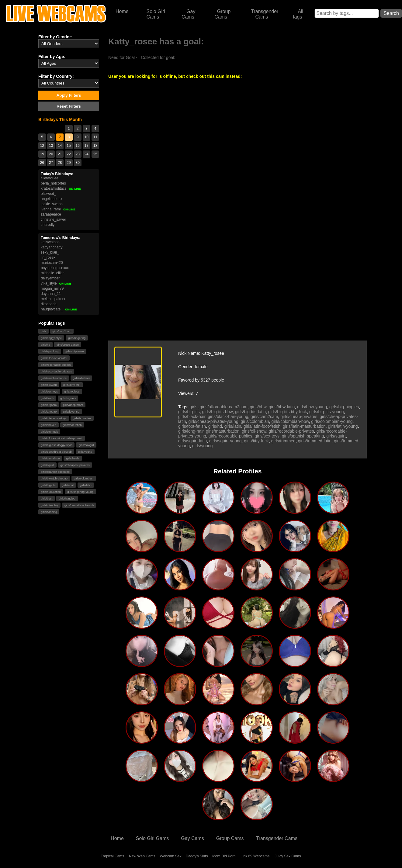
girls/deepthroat (73, 405)
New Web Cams (142, 856)
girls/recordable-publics (56, 365)
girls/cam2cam (62, 331)
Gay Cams (189, 14)
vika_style (56, 283)
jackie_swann (52, 204)
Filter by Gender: (55, 37)
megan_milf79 (52, 289)
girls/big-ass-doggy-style (56, 445)
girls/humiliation (51, 492)
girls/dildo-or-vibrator (54, 358)
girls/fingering (77, 338)
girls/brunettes (82, 418)
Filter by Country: (56, 76)
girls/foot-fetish (72, 425)
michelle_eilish (53, 273)
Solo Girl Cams (156, 14)
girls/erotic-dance (68, 345)
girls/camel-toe (50, 458)
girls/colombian (84, 478)
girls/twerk (47, 398)
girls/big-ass (68, 398)
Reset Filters (69, 106)
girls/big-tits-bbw (217, 412)
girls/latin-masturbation (304, 426)
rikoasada (49, 304)
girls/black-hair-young (228, 417)
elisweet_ (48, 194)
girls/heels (73, 458)
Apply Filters (69, 95)
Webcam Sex (171, 856)
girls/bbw (258, 407)
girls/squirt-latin (192, 441)
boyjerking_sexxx (55, 268)
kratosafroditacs (61, 188)
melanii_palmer (53, 299)
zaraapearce (51, 214)
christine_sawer (53, 220)
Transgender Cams (265, 14)
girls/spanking (50, 351)
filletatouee (50, 178)
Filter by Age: (52, 57)
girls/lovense (71, 412)
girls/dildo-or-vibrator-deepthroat (62, 438)
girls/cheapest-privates (75, 465)
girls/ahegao (49, 412)
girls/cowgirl (86, 445)
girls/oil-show (81, 378)
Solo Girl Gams (152, 838)
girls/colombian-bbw (290, 421)
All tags (298, 14)
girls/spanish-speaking (55, 472)
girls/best (47, 498)
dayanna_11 (51, 294)
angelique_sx (52, 199)
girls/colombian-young (332, 421)
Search (391, 13)
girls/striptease (75, 351)
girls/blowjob (49, 385)
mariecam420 (52, 263)
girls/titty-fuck (49, 432)
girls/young (85, 452)
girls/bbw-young (312, 407)
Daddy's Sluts (197, 856)
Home (122, 11)
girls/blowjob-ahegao (54, 478)
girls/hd (45, 345)
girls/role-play (49, 505)
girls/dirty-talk (72, 385)
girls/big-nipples (344, 407)
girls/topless (72, 391)
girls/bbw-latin (282, 407)
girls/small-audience (54, 378)
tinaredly (48, 225)
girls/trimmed (283, 441)
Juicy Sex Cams (288, 856)
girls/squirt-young (225, 441)
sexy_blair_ (50, 252)
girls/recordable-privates (56, 371)
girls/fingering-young (80, 492)
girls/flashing (49, 512)
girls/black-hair (192, 417)
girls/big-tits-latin (250, 412)
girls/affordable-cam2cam (224, 407)
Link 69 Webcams (255, 856)
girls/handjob (67, 498)
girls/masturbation (223, 431)
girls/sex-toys (49, 391)
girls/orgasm (49, 405)
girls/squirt (47, 465)
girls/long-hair (191, 431)
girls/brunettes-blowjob (79, 505)
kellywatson (50, 242)
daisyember (50, 278)
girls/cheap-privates (299, 417)
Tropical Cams (112, 856)
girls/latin (86, 485)
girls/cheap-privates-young (213, 421)
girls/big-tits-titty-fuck (288, 412)
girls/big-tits (48, 485)
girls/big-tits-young (327, 412)
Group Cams (222, 14)
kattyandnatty (52, 247)
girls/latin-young (343, 426)
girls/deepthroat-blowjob (56, 452)
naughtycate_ (59, 309)
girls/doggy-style (51, 338)
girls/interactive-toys (54, 418)
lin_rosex (48, 258)
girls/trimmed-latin (315, 441)
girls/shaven (49, 425)
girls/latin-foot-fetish (262, 426)
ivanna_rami (58, 209)
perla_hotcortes (53, 183)
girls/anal (68, 485)
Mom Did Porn (224, 856)
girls (43, 331)
